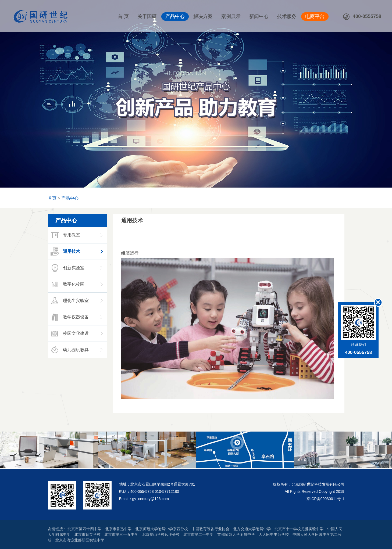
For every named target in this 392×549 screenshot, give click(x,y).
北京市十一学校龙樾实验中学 (299, 529)
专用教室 (65, 235)
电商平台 (315, 16)
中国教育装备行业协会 (211, 529)
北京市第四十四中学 (84, 529)
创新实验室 (67, 268)
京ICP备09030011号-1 (325, 499)
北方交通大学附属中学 (252, 529)
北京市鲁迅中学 (118, 529)
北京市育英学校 (87, 534)
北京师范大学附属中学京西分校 (162, 529)
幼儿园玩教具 (69, 350)
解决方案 (203, 16)
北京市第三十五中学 (121, 534)
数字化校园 (67, 284)
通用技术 (65, 252)
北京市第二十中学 (198, 534)
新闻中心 (259, 16)
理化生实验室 (69, 301)
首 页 (123, 16)
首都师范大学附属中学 (236, 534)
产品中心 (175, 16)
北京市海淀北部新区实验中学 (80, 540)
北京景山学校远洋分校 (161, 534)
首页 (52, 198)
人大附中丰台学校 (274, 534)
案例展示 (231, 16)
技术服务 (287, 16)
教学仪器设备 (69, 317)
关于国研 (147, 16)
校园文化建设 (69, 333)
